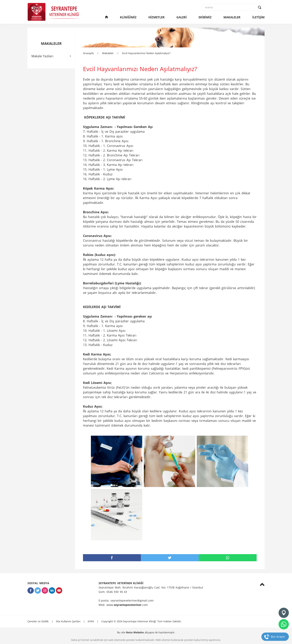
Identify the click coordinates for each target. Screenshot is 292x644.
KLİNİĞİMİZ (128, 17)
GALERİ (182, 17)
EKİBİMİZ (205, 17)
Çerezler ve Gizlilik (38, 621)
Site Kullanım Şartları (68, 621)
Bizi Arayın (278, 637)
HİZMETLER (156, 17)
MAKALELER (232, 17)
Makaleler (108, 53)
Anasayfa (88, 53)
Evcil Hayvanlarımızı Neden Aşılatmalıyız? (146, 53)
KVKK (91, 621)
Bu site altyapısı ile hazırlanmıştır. (146, 632)
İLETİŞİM (258, 17)
